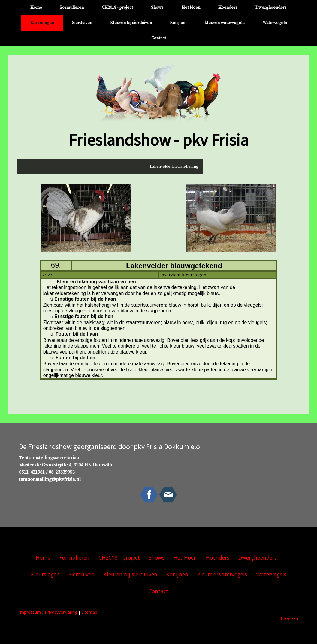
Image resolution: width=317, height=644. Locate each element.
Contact (159, 38)
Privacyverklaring (61, 612)
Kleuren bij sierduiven (131, 23)
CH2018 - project (117, 8)
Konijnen (178, 23)
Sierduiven (82, 23)
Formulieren (72, 8)
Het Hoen (191, 8)
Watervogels (275, 23)
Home (36, 8)
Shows (157, 8)
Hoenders (228, 8)
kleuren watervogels (225, 23)
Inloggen (289, 618)
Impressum (30, 612)
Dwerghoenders (271, 8)
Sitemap (89, 612)
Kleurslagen (42, 23)
